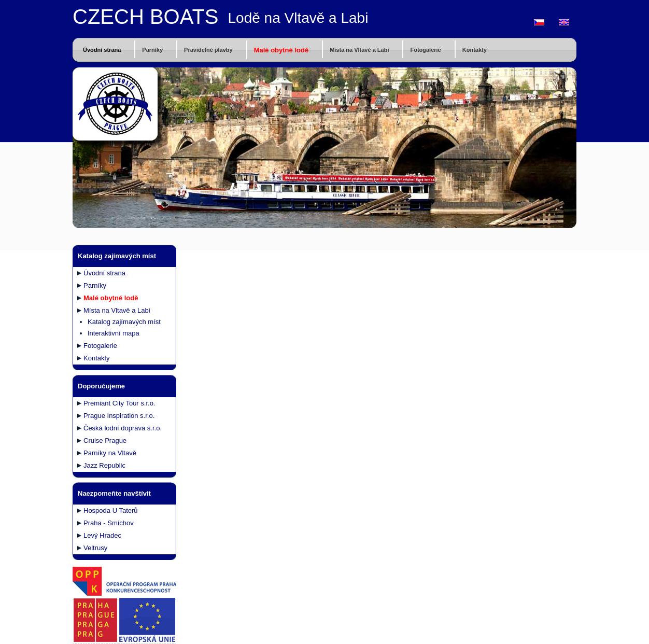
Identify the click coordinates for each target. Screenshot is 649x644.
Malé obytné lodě (281, 50)
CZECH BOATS (146, 17)
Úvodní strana (102, 50)
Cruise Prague (105, 440)
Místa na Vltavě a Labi (359, 50)
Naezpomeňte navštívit (114, 493)
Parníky (152, 50)
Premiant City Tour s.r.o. (119, 403)
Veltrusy (95, 548)
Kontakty (475, 50)
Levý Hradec (102, 535)
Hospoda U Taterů (111, 510)
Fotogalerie (425, 50)
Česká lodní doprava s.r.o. (123, 428)
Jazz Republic (104, 465)
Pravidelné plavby (208, 50)
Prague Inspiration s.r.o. (119, 416)
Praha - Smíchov (109, 523)
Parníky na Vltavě (110, 453)
